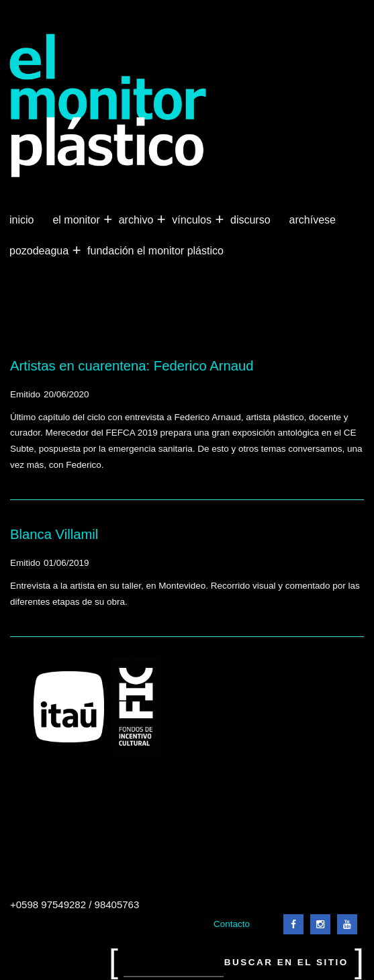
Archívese (313, 220)
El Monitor (77, 220)
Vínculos (193, 220)
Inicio (21, 220)
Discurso (250, 220)
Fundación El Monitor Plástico (155, 251)
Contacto (232, 924)
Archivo (138, 220)
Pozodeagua (40, 251)
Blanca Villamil (54, 534)
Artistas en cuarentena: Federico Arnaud (132, 366)
